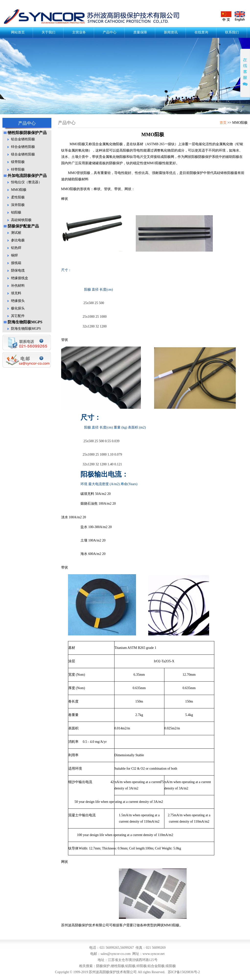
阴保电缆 (18, 271)
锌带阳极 (18, 169)
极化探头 (18, 308)
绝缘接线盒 (20, 278)
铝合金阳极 (156, 966)
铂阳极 (16, 212)
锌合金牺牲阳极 (23, 147)
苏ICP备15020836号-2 (184, 972)
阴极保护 (95, 17)
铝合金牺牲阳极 (23, 139)
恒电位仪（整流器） (26, 182)
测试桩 (16, 233)
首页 (223, 123)
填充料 (16, 293)
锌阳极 (142, 966)
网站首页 (18, 32)
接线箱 (16, 263)
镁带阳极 (18, 162)
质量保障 (140, 32)
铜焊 (14, 255)
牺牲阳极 (118, 966)
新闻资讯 (171, 32)
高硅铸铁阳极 (21, 220)
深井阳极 (18, 205)
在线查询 (201, 32)
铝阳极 (130, 966)
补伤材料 (18, 286)
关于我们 (48, 32)
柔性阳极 (18, 197)
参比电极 (18, 240)
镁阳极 (171, 966)
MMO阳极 (19, 190)
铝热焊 (16, 248)
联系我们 (232, 32)
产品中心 (110, 32)
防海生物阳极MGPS (26, 329)
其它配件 (18, 316)
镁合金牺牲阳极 (23, 154)
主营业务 (79, 32)
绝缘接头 (18, 301)
